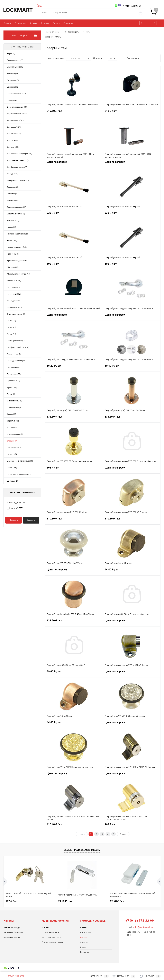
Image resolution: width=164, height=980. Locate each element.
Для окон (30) (13, 147)
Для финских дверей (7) (17, 167)
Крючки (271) (13, 254)
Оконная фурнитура (12, 937)
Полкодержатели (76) (16, 361)
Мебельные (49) (14, 281)
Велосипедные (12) (15, 67)
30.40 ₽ (132, 367)
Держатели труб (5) (15, 120)
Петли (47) (11, 327)
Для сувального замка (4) (18, 160)
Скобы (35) (12, 414)
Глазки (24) (12, 100)
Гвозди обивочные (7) (16, 94)
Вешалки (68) (13, 74)
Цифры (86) (12, 468)
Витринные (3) (13, 80)
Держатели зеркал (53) (17, 107)
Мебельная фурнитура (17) (19, 274)
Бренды (33, 23)
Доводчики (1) (13, 174)
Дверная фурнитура (12, 927)
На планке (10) (13, 287)
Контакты (68, 23)
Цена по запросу (74, 164)
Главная (7, 23)
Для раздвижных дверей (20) (20, 154)
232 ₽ (74, 215)
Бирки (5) (11, 54)
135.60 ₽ (74, 418)
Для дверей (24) (14, 127)
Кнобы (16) (12, 227)
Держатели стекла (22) (17, 114)
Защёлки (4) (12, 194)
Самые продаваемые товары (82, 850)
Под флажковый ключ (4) (18, 347)
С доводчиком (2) (15, 401)
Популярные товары (51, 932)
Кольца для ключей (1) (17, 247)
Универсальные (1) (15, 434)
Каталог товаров (22, 35)
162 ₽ (132, 826)
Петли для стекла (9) (16, 341)
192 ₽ (74, 266)
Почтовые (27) (13, 367)
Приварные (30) (14, 374)
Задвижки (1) (13, 187)
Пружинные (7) (13, 381)
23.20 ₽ (117, 901)
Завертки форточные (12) (18, 180)
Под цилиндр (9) (14, 354)
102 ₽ (11, 901)
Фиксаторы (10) (14, 448)
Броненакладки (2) (15, 60)
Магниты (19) (13, 267)
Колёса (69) (12, 240)
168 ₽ (74, 469)
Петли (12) (11, 321)
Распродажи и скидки (51, 937)
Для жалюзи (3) (14, 134)
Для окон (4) (12, 140)
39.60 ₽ (74, 673)
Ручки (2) (11, 394)
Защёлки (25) (13, 200)
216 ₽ (132, 113)
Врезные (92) (13, 87)
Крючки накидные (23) (17, 261)
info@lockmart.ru (143, 927)
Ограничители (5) (14, 307)
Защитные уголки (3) (16, 214)
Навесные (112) (14, 294)
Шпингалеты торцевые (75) (19, 474)
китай (17, 508)
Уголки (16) (12, 427)
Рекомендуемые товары (52, 942)
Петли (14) (11, 334)
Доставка (45, 23)
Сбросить (31, 520)
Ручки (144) (12, 387)
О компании (20, 23)
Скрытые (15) (13, 421)
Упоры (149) (12, 441)
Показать (14, 520)
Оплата (56, 23)
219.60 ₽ (74, 113)
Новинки (45, 927)
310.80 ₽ (74, 520)
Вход (39, 5)
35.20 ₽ (74, 367)
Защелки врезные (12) (17, 207)
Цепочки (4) (12, 454)
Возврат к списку (53, 37)
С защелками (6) (14, 407)
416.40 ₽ (74, 826)
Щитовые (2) (12, 481)
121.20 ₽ (74, 622)
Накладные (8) (13, 301)
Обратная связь (14, 976)
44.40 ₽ (132, 571)
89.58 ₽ (65, 901)
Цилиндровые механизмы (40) (20, 461)
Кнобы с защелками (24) (18, 234)
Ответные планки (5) (16, 314)
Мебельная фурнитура (13, 932)
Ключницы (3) (13, 220)
